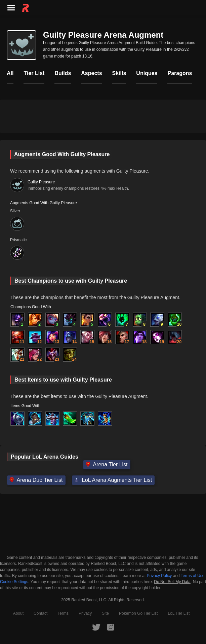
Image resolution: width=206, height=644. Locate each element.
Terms (63, 613)
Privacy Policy (159, 576)
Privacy (85, 613)
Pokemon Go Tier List (138, 613)
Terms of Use (193, 576)
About (18, 613)
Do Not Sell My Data (172, 582)
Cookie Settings (14, 582)
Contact (40, 613)
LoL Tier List (179, 613)
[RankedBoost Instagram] (111, 627)
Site (105, 613)
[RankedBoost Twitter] (96, 627)
